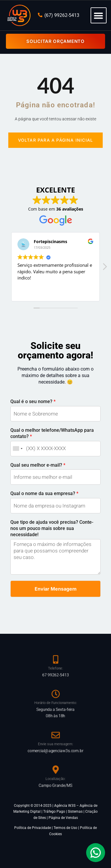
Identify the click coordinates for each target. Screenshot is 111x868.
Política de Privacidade (33, 828)
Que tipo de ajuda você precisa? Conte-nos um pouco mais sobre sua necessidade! (52, 528)
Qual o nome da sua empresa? (44, 493)
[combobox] (17, 449)
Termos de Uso (65, 828)
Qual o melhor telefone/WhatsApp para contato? (52, 433)
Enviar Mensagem (56, 589)
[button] (99, 15)
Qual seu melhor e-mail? (38, 465)
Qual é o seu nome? (33, 401)
